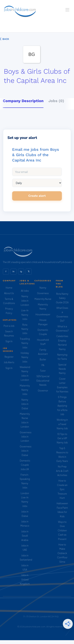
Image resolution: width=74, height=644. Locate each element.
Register (9, 357)
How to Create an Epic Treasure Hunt (62, 489)
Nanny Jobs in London (25, 301)
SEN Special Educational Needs (43, 381)
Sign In (9, 341)
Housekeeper (43, 314)
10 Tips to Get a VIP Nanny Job (62, 438)
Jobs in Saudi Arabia (25, 536)
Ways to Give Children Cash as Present (62, 531)
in (13, 271)
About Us (9, 293)
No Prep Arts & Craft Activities (62, 471)
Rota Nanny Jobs (25, 329)
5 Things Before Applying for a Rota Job (62, 406)
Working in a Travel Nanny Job (62, 424)
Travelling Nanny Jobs (25, 343)
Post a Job (9, 326)
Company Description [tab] (23, 101)
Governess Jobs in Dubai (26, 451)
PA (43, 365)
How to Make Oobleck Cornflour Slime (62, 553)
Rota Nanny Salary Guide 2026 (62, 298)
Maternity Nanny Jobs (25, 390)
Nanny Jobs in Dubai (25, 404)
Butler (43, 360)
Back (6, 39)
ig (21, 271)
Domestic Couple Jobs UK (25, 465)
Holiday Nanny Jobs (25, 357)
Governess (43, 293)
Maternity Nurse (43, 299)
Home (9, 288)
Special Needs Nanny (62, 369)
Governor (43, 391)
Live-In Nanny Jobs (25, 315)
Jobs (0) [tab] (56, 101)
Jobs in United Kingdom (25, 579)
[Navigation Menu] (67, 10)
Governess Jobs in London (26, 437)
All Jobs (25, 291)
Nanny (43, 288)
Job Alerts (9, 362)
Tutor (43, 371)
